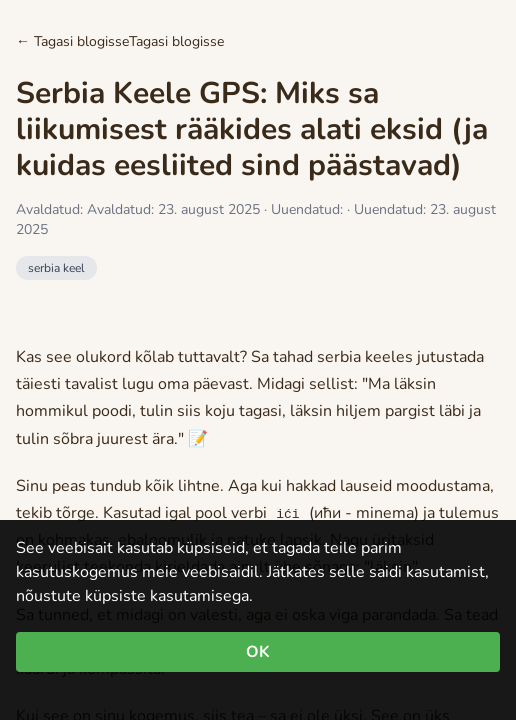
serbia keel (56, 268)
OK (258, 652)
